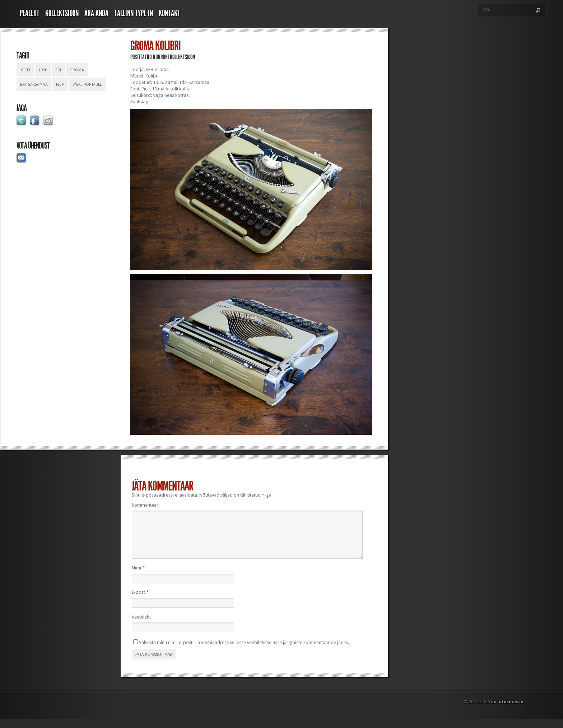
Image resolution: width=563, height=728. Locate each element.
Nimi (138, 576)
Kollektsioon (62, 13)
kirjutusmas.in (507, 710)
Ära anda (96, 13)
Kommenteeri (146, 505)
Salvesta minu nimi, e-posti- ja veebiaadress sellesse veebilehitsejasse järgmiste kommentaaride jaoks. (244, 651)
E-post (140, 601)
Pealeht (30, 13)
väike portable (87, 84)
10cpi (25, 70)
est (58, 70)
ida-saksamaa (34, 84)
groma (77, 70)
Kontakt (169, 13)
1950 (43, 70)
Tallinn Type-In (134, 13)
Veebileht (141, 626)
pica (60, 84)
